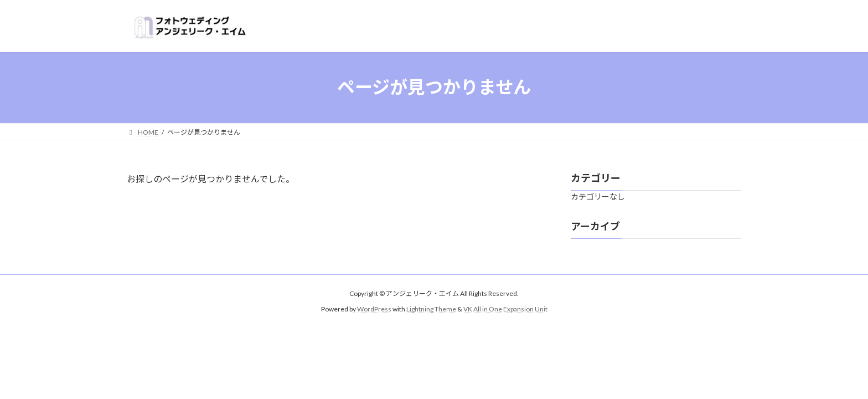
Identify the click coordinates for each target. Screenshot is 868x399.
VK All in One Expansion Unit (505, 309)
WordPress (374, 309)
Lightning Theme (431, 309)
